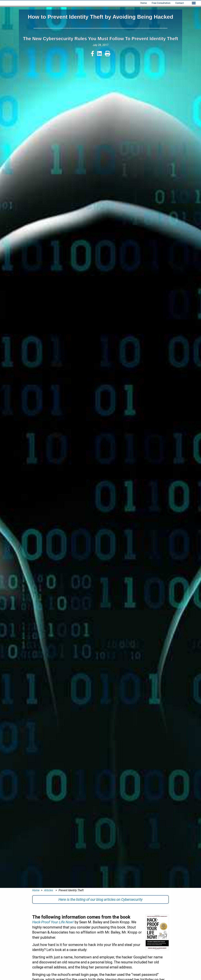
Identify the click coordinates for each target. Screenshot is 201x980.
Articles (49, 890)
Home (144, 3)
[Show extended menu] (194, 3)
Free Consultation (161, 3)
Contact (180, 3)
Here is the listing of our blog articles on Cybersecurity (100, 899)
